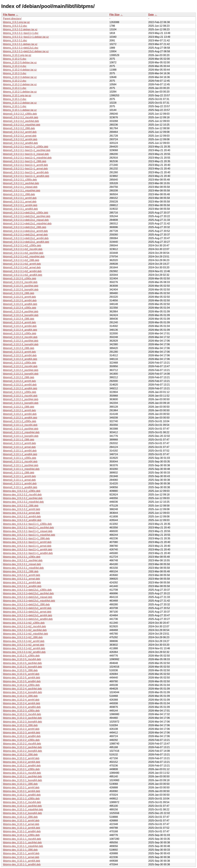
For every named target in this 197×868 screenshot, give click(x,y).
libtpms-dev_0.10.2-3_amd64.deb (22, 736)
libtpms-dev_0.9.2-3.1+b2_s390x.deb (24, 623)
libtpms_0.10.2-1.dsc (15, 88)
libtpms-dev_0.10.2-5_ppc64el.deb (22, 663)
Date (151, 15)
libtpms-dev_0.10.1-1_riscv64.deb (22, 839)
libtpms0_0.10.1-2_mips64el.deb (21, 432)
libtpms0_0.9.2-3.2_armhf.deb (20, 132)
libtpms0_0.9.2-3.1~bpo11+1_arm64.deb (26, 172)
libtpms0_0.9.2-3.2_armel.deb (20, 136)
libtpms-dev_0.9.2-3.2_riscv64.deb (22, 495)
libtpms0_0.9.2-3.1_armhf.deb (20, 198)
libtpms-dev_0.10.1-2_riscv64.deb (22, 802)
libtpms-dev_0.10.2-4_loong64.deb (22, 692)
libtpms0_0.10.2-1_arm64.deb (20, 414)
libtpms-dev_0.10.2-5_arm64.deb (22, 678)
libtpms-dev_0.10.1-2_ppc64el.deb (22, 806)
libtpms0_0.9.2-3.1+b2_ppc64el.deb (23, 253)
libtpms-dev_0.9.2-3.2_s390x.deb (22, 491)
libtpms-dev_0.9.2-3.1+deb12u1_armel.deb (27, 612)
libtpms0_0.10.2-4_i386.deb (19, 319)
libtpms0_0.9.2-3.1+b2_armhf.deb (22, 264)
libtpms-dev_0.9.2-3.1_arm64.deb (22, 583)
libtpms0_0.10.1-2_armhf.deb (19, 443)
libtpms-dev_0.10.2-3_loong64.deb (22, 722)
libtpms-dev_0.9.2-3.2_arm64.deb (22, 517)
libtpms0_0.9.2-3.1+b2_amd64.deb (23, 275)
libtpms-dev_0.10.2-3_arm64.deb (22, 733)
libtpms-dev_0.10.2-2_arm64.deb (22, 762)
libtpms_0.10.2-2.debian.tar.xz (20, 84)
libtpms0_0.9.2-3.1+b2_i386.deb (21, 260)
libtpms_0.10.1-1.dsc (15, 106)
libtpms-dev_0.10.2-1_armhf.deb (21, 788)
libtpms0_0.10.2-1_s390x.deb (20, 392)
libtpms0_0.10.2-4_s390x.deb (20, 308)
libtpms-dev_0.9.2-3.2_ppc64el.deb (23, 498)
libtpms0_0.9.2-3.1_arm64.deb (20, 205)
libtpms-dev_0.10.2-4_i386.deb (20, 696)
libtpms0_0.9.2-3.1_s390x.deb (20, 180)
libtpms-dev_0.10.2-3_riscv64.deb (22, 714)
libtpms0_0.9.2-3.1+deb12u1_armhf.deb (25, 231)
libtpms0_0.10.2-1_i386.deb (19, 407)
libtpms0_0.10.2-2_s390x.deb (20, 363)
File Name (9, 15)
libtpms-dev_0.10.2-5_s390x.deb (21, 656)
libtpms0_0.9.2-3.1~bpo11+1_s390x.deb (26, 147)
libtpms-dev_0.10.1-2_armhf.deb (21, 821)
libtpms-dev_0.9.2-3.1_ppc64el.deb (23, 560)
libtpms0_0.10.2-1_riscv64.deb (20, 396)
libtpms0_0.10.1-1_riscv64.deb (20, 462)
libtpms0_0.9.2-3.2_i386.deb (19, 128)
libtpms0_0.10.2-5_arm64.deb (20, 300)
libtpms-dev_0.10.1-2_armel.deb (21, 824)
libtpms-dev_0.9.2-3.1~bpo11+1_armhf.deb (27, 542)
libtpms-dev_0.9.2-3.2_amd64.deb (22, 520)
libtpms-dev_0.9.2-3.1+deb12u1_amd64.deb (28, 619)
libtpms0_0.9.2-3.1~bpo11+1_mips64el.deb (27, 158)
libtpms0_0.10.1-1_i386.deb (19, 473)
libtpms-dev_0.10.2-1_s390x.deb (21, 769)
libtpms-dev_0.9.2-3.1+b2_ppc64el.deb (25, 630)
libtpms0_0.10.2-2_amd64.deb (20, 388)
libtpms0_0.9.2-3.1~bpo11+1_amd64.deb (26, 176)
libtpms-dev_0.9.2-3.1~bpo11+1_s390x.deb (27, 524)
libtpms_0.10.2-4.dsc (15, 66)
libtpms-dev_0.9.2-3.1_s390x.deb (22, 557)
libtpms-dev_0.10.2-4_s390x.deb (21, 685)
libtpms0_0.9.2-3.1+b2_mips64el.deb (24, 257)
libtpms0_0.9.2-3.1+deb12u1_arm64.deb (26, 238)
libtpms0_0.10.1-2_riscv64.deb (20, 425)
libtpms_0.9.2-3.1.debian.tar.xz (20, 44)
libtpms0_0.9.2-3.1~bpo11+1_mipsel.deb (26, 154)
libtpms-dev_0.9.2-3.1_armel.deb (21, 579)
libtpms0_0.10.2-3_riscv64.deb (20, 337)
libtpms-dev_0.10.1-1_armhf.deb (21, 853)
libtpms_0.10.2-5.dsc (15, 59)
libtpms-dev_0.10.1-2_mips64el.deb (23, 809)
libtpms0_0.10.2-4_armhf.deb (19, 322)
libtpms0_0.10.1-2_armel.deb (19, 447)
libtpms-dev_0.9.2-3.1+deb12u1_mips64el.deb (29, 601)
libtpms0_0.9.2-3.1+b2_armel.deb (22, 267)
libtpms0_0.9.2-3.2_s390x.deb (20, 114)
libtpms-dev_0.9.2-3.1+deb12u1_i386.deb (26, 604)
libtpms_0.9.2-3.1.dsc (15, 41)
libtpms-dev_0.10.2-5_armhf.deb (21, 674)
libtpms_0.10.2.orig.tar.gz (17, 55)
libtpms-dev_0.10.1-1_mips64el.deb (23, 846)
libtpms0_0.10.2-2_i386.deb (19, 377)
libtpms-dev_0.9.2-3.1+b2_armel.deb (24, 645)
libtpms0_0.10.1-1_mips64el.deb (21, 469)
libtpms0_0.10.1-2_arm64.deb (20, 451)
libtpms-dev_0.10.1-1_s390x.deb (21, 835)
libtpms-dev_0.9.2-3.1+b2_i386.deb (23, 637)
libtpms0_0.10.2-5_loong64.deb (21, 290)
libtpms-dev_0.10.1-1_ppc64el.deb (22, 842)
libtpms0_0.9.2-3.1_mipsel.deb (20, 187)
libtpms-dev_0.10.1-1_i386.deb (20, 850)
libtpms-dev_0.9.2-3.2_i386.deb (21, 506)
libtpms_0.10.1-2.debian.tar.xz (20, 103)
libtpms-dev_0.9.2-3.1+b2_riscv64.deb (24, 626)
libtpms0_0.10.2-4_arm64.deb (20, 326)
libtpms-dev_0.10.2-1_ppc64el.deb (22, 776)
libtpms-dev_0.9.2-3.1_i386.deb (21, 571)
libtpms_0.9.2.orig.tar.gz (16, 22)
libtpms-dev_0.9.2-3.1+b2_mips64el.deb (25, 634)
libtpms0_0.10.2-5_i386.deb (19, 293)
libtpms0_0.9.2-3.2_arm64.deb (20, 139)
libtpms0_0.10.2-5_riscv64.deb (20, 282)
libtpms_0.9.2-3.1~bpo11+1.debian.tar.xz (26, 37)
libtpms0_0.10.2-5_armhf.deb (19, 297)
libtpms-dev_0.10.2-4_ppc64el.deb (22, 689)
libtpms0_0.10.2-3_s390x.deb (20, 333)
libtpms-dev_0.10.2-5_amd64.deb (22, 681)
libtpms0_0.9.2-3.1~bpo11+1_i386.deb (25, 161)
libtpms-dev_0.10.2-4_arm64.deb (22, 703)
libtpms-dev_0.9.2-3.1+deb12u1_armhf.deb (27, 608)
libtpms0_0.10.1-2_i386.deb (19, 440)
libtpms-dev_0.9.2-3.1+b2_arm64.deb (24, 648)
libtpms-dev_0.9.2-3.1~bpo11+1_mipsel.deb (28, 531)
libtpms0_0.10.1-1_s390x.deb (20, 458)
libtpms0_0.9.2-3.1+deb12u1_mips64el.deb (27, 224)
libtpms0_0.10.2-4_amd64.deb (20, 330)
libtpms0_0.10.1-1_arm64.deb (20, 484)
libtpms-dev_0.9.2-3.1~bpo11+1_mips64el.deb (29, 535)
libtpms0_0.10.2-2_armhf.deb (19, 381)
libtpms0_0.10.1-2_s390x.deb (20, 421)
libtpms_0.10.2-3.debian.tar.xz (20, 77)
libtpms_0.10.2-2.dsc (15, 81)
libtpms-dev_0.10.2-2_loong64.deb (22, 751)
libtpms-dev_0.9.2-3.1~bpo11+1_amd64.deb (28, 553)
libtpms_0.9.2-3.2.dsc (15, 26)
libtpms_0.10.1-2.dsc (15, 99)
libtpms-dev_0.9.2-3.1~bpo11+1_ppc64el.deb (28, 528)
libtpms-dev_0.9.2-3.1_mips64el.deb (23, 568)
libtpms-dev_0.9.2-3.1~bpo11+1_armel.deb (27, 546)
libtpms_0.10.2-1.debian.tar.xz (20, 92)
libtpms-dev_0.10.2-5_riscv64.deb (22, 659)
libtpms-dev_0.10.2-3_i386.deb (20, 725)
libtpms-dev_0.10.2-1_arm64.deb (22, 791)
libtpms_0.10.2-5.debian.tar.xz (20, 62)
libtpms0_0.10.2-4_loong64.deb (21, 315)
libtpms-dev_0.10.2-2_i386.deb (20, 755)
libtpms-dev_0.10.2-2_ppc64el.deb (22, 747)
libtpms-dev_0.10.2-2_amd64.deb (22, 766)
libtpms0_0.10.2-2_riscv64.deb (20, 366)
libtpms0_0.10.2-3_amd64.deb (20, 359)
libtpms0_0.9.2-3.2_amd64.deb (20, 143)
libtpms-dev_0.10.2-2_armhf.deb (21, 758)
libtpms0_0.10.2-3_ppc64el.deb (21, 341)
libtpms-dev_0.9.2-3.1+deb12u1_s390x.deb (27, 590)
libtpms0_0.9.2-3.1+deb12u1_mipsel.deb (26, 220)
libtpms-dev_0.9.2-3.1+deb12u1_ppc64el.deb (28, 593)
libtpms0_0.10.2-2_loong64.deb (21, 374)
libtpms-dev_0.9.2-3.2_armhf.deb (22, 509)
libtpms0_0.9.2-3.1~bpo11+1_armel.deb (25, 169)
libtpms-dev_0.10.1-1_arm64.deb (22, 861)
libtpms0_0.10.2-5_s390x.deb (20, 279)
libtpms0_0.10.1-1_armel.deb (19, 480)
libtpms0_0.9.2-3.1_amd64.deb (20, 209)
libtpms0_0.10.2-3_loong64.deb (21, 344)
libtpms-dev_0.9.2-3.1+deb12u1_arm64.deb (28, 615)
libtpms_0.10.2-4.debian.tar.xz (20, 70)
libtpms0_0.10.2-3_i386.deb (19, 348)
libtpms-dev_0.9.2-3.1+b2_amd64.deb (24, 652)
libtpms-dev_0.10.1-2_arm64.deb (22, 828)
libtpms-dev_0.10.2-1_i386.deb (20, 784)
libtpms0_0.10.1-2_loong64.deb (21, 436)
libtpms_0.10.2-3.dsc (15, 73)
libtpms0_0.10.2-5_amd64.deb (20, 304)
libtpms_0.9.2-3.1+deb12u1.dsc (21, 48)
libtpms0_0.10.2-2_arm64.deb (20, 385)
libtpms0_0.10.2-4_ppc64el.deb (21, 312)
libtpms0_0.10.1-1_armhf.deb (19, 476)
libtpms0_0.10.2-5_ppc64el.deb (21, 286)
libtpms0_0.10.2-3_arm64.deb (20, 355)
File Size (115, 15)
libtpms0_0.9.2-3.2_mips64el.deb (22, 125)
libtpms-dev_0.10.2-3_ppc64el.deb (22, 718)
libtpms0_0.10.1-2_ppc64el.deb (21, 429)
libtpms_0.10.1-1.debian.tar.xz (20, 110)
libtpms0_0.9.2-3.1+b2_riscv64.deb (23, 249)
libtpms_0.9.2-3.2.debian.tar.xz (20, 29)
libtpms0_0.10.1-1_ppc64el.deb (21, 465)
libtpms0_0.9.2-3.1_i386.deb (19, 194)
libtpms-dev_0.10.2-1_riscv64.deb (22, 773)
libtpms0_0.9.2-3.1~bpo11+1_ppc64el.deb (27, 150)
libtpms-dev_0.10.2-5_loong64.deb (22, 667)
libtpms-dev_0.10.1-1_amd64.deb (22, 864)
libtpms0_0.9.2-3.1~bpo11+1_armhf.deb (25, 165)
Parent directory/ (12, 19)
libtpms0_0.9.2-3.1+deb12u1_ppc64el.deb (27, 216)
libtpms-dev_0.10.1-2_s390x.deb (21, 799)
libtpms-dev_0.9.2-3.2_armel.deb (21, 513)
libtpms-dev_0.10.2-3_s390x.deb (21, 711)
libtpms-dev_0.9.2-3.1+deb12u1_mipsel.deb (28, 597)
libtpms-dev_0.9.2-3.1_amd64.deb (22, 586)
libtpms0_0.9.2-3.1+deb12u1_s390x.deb (26, 213)
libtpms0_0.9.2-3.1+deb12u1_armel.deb (25, 235)
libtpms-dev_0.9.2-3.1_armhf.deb (22, 575)
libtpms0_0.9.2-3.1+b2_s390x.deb (22, 246)
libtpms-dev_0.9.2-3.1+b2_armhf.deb (24, 641)
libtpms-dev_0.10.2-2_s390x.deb (21, 740)
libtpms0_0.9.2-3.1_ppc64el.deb (21, 183)
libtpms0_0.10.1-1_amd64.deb (20, 487)
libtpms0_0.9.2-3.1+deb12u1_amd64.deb (26, 242)
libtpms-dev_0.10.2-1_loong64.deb (22, 780)
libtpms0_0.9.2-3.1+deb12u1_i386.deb (25, 227)
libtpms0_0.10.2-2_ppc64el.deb (21, 370)
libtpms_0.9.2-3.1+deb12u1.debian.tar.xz (26, 51)
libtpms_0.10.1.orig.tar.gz (17, 95)
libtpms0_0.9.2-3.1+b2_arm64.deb (22, 271)
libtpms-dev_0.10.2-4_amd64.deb (22, 707)
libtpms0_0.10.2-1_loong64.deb (21, 403)
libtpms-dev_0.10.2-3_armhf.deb (21, 729)
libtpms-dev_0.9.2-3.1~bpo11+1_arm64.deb (28, 550)
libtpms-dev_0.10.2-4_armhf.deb (21, 700)
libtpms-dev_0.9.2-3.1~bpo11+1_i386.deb (26, 538)
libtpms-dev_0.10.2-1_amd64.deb (22, 795)
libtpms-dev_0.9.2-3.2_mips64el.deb (23, 502)
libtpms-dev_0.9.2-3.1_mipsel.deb (22, 564)
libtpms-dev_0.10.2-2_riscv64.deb (22, 744)
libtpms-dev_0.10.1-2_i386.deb (20, 817)
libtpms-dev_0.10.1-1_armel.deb (21, 857)
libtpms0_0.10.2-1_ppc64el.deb (21, 399)
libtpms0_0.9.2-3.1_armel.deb (20, 202)
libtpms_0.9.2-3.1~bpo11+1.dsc (21, 33)
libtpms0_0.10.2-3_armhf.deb (19, 352)
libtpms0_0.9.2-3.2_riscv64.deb (21, 117)
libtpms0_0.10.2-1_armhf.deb (19, 410)
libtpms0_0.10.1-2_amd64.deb (20, 454)
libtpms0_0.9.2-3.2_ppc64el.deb (21, 121)
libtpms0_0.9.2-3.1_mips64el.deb (22, 191)
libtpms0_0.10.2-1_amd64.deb (20, 418)
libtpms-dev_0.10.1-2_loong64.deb (22, 813)
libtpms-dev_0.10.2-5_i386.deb (20, 670)
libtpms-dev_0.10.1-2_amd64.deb (22, 831)
